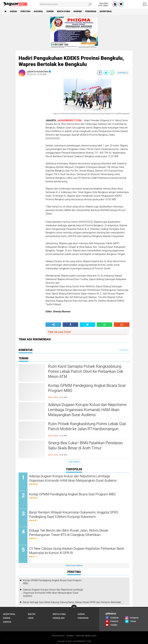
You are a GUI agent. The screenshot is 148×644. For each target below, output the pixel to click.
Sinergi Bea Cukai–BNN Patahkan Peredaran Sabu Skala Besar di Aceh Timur (85, 445)
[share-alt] (53, 325)
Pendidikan (91, 11)
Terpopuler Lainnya (74, 566)
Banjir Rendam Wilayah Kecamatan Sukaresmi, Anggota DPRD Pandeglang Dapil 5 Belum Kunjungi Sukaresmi (74, 515)
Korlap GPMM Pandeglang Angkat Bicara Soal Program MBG (87, 388)
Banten (32, 614)
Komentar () (123, 73)
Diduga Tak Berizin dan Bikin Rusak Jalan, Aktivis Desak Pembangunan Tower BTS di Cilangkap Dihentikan (69, 533)
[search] (65, 4)
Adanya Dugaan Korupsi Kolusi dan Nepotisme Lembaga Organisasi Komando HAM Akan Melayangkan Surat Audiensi (87, 410)
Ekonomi (78, 11)
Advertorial (106, 11)
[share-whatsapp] (112, 73)
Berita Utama (64, 11)
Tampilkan (124, 350)
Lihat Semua (74, 462)
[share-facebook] (100, 73)
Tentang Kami (58, 636)
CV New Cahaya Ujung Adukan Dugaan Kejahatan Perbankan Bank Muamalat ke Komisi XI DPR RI (77, 551)
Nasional (38, 11)
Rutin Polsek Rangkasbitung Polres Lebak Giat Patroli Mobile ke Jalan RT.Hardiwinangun (87, 426)
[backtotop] (74, 608)
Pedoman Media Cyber (86, 636)
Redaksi (70, 636)
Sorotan (7, 622)
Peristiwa (25, 11)
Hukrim (50, 11)
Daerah (13, 11)
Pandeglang (59, 618)
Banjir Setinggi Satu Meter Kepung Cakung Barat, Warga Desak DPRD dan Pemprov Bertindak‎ (72, 602)
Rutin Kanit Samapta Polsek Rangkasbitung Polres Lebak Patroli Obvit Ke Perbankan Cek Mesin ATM (86, 371)
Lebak (31, 618)
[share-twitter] (106, 73)
